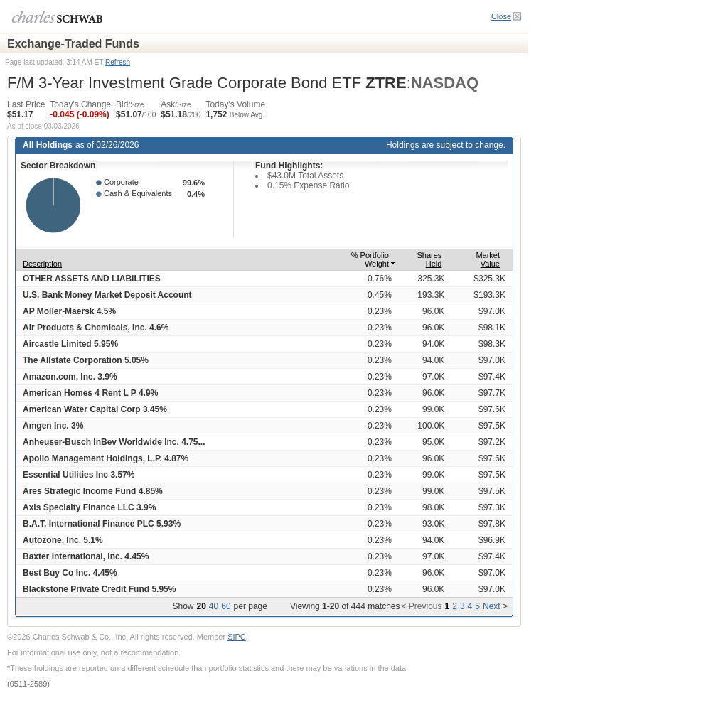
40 (214, 606)
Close (501, 16)
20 (201, 606)
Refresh (118, 62)
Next (492, 606)
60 (226, 606)
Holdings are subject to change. (446, 145)
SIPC (237, 637)
